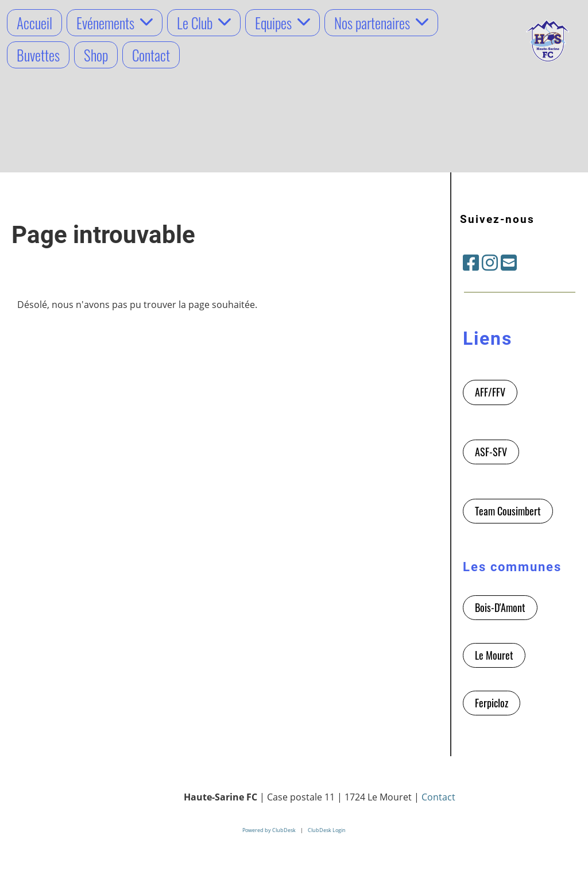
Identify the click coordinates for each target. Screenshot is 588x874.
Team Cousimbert (508, 511)
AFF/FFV (490, 392)
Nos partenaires (381, 23)
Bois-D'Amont (500, 607)
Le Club (204, 23)
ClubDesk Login (327, 830)
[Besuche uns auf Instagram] (490, 262)
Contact (151, 55)
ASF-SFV (491, 452)
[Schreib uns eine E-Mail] (509, 262)
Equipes (283, 23)
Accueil (34, 23)
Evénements (115, 23)
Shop (96, 55)
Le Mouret (494, 655)
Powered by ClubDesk (269, 830)
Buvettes (38, 55)
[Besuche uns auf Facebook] (471, 262)
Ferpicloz (492, 703)
